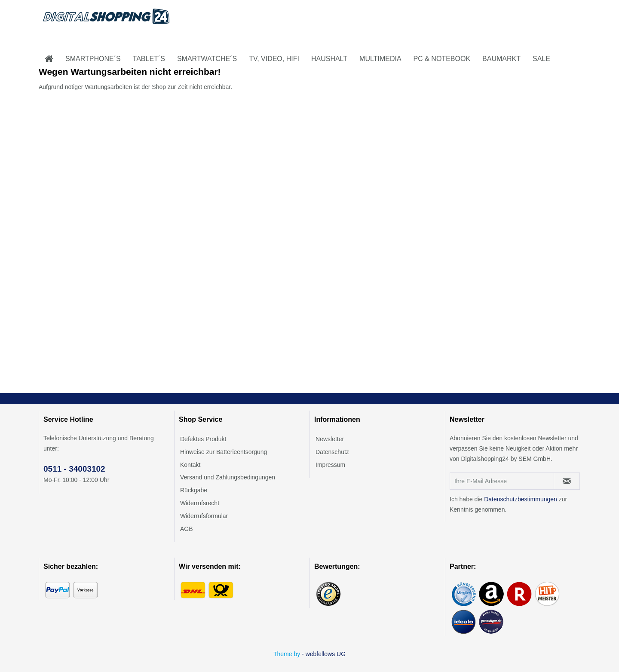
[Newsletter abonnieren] (567, 481)
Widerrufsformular (204, 516)
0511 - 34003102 (74, 469)
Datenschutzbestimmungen (521, 499)
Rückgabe (194, 490)
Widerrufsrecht (200, 503)
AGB (187, 529)
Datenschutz (332, 452)
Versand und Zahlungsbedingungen (228, 477)
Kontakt (190, 465)
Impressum (330, 465)
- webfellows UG (324, 654)
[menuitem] (49, 59)
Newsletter (330, 439)
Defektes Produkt (203, 439)
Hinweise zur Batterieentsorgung (224, 452)
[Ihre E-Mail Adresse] (502, 481)
